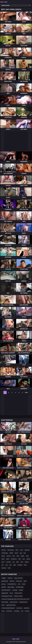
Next (26, 392)
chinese (4, 550)
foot (11, 565)
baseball (20, 565)
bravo (3, 605)
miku (9, 568)
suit (3, 565)
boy (25, 553)
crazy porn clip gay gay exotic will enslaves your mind (15, 599)
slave (27, 556)
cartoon (9, 556)
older (17, 562)
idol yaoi (4, 568)
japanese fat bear (11, 605)
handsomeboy (20, 587)
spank (3, 556)
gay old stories (14, 602)
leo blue (27, 611)
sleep (3, 559)
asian (22, 550)
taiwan (28, 559)
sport (3, 562)
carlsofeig (17, 611)
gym (15, 565)
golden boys (5, 581)
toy (13, 562)
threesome (9, 611)
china (17, 550)
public (23, 556)
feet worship (5, 602)
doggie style (5, 593)
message (15, 590)
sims (19, 584)
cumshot (8, 562)
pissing (3, 584)
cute (6, 565)
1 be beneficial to (12, 584)
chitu (25, 565)
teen (22, 562)
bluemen (10, 578)
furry (18, 556)
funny (3, 611)
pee (24, 559)
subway (21, 590)
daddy (11, 553)
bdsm (8, 559)
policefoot (27, 608)
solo (14, 556)
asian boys (19, 608)
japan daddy (11, 587)
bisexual (12, 581)
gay (21, 553)
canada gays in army (7, 596)
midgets (4, 578)
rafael (24, 584)
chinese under (18, 593)
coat (22, 611)
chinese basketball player (8, 608)
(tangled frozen (23, 602)
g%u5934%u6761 (6, 590)
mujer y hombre (18, 578)
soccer (16, 553)
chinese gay (10, 550)
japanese (27, 550)
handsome (14, 559)
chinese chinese (18, 596)
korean (27, 562)
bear (20, 559)
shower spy (19, 581)
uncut (11, 593)
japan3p (4, 587)
